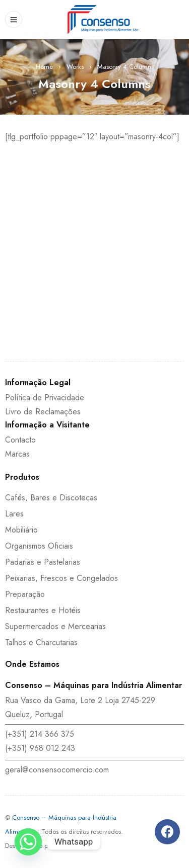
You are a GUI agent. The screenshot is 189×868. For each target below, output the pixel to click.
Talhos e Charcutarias (41, 642)
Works (75, 67)
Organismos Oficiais (39, 546)
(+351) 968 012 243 (40, 748)
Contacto (20, 440)
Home (44, 67)
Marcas (17, 454)
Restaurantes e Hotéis (43, 610)
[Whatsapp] (28, 842)
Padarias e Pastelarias (43, 562)
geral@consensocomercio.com (57, 770)
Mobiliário (21, 530)
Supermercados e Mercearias (55, 626)
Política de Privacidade (45, 398)
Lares (14, 514)
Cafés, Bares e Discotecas (51, 498)
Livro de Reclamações (43, 412)
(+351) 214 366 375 (40, 734)
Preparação (25, 594)
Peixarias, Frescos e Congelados (61, 578)
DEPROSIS (69, 846)
